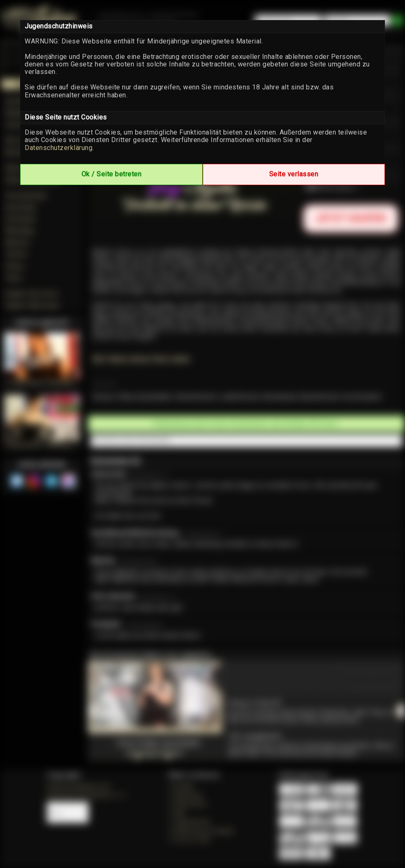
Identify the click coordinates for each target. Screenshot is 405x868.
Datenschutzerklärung (59, 148)
